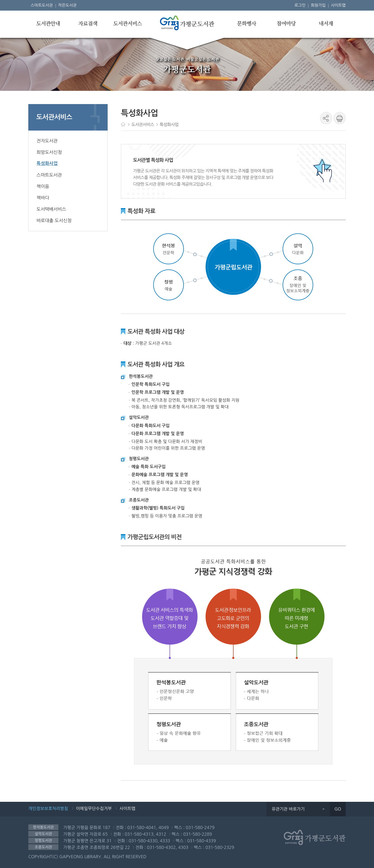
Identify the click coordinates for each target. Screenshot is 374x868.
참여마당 (286, 24)
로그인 (300, 5)
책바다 (43, 198)
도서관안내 (48, 24)
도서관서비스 (127, 24)
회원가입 (318, 5)
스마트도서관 (42, 5)
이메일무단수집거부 (94, 808)
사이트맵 (338, 5)
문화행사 (247, 24)
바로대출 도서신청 (54, 220)
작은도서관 (67, 5)
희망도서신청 (49, 152)
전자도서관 (47, 141)
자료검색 (88, 24)
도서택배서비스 (51, 209)
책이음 (43, 186)
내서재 (326, 24)
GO (338, 809)
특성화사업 (47, 164)
